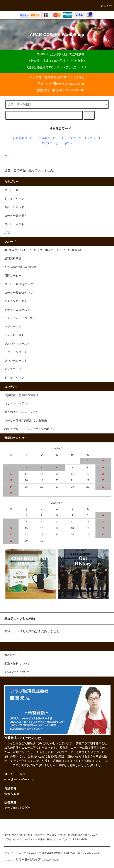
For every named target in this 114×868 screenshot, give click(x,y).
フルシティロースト (17, 344)
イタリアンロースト (17, 352)
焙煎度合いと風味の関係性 (21, 395)
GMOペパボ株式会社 (65, 853)
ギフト (68, 143)
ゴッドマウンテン (16, 404)
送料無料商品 (13, 259)
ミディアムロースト (17, 310)
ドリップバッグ (71, 138)
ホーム (9, 156)
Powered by (32, 860)
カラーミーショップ (15, 853)
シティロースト (14, 335)
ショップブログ (62, 839)
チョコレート (93, 138)
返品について (59, 835)
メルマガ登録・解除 (41, 839)
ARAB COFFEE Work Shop (57, 35)
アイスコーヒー (51, 143)
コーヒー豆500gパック (19, 284)
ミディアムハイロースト (20, 318)
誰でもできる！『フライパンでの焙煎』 (30, 429)
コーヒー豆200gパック (19, 293)
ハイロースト (13, 327)
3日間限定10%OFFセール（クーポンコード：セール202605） (43, 250)
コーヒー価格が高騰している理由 (26, 421)
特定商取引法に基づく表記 (82, 835)
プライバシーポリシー (16, 839)
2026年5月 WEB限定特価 (20, 267)
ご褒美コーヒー (48, 138)
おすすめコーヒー (24, 138)
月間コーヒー (13, 276)
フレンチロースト (16, 361)
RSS (75, 839)
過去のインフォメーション (21, 412)
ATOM (84, 839)
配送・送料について (39, 835)
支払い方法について (15, 835)
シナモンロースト (16, 301)
